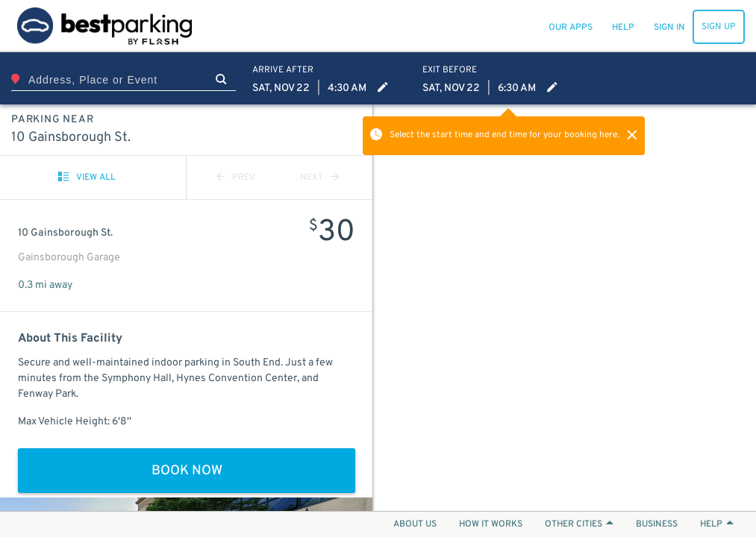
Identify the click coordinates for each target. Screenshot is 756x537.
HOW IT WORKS (491, 524)
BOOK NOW (187, 471)
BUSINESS (657, 524)
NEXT (319, 178)
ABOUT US (415, 524)
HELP (717, 524)
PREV (236, 178)
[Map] (565, 308)
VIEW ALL (87, 178)
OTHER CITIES (579, 524)
